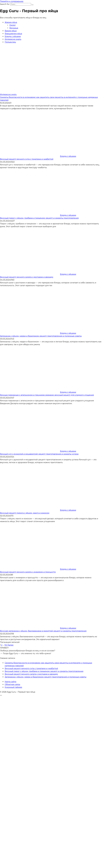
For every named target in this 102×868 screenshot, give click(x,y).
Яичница (14, 28)
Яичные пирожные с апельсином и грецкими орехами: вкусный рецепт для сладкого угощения (47, 395)
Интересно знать (13, 39)
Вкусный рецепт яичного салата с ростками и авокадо (27, 277)
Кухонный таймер (13, 687)
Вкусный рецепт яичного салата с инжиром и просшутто (28, 572)
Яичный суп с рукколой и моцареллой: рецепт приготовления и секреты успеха (39, 454)
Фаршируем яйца (13, 34)
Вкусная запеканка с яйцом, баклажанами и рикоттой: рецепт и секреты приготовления (43, 631)
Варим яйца (11, 31)
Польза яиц (10, 42)
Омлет (12, 25)
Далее (10, 645)
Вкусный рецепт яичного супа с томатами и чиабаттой (27, 159)
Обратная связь (12, 684)
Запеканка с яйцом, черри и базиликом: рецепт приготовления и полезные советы (41, 336)
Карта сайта (10, 682)
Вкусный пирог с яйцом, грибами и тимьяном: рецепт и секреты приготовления (39, 218)
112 (6, 645)
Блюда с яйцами (13, 36)
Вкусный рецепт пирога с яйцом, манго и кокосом (25, 513)
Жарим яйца (11, 22)
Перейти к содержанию (12, 1)
